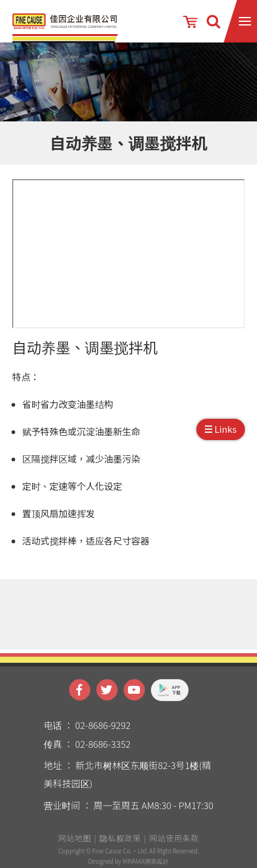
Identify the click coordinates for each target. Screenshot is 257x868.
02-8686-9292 (103, 730)
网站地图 (75, 843)
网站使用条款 (174, 843)
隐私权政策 (120, 843)
